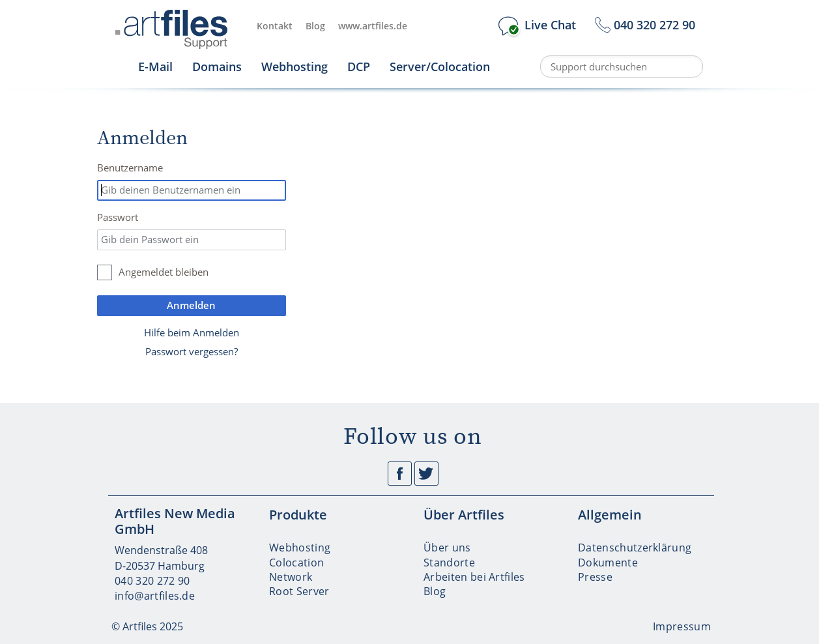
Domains (217, 66)
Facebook (400, 474)
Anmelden (191, 305)
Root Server (299, 591)
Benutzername (130, 168)
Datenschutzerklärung (635, 548)
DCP (359, 66)
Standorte (449, 563)
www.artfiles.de (373, 26)
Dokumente (608, 563)
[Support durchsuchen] (622, 66)
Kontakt (275, 26)
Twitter (426, 474)
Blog (315, 26)
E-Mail (155, 66)
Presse (595, 577)
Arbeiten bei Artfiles (474, 577)
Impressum (682, 626)
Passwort (118, 217)
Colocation (296, 563)
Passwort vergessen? (192, 351)
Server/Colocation (440, 66)
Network (291, 577)
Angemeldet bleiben (164, 272)
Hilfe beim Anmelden (192, 332)
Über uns (447, 548)
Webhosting (295, 66)
